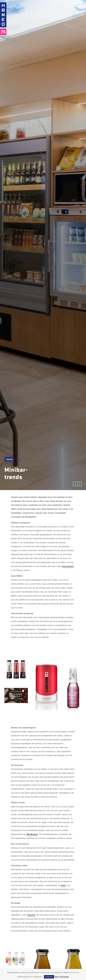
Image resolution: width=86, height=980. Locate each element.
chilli (63, 885)
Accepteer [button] (49, 977)
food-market (68, 566)
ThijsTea (31, 915)
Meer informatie (62, 977)
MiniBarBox (32, 834)
